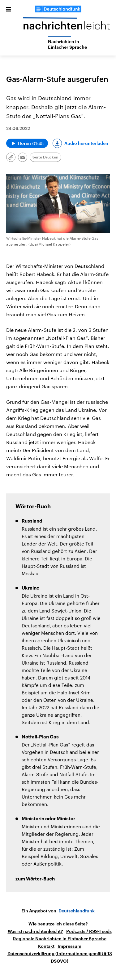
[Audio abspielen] (27, 143)
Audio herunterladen (86, 143)
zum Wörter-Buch (35, 879)
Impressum (69, 946)
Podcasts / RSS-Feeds (89, 931)
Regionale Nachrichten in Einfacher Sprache (60, 939)
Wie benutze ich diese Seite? (58, 924)
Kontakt (46, 946)
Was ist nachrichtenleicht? (35, 931)
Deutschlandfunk (77, 911)
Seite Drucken (45, 157)
